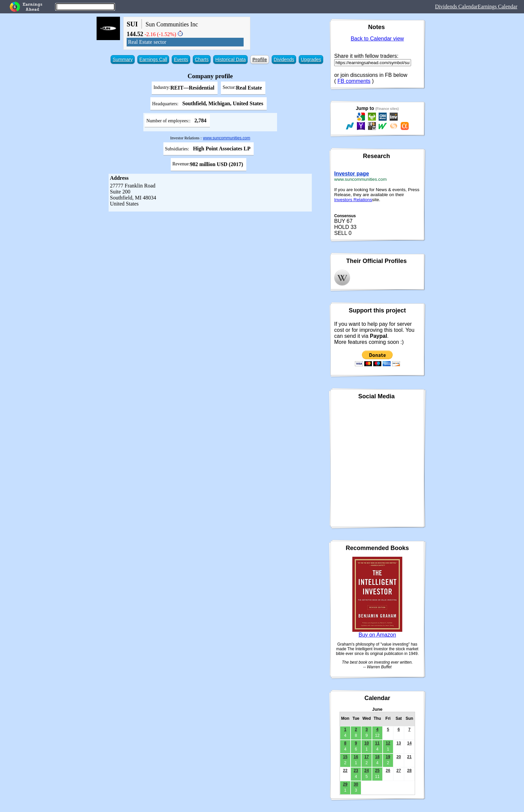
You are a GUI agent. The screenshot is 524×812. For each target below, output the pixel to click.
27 (399, 771)
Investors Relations (353, 200)
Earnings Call (153, 59)
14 (409, 743)
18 (377, 757)
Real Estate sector (147, 42)
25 (377, 771)
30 (356, 784)
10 (366, 743)
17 (366, 757)
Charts (202, 59)
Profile (260, 59)
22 (345, 771)
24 (366, 771)
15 (345, 757)
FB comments (354, 81)
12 (388, 743)
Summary (123, 59)
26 (388, 771)
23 (356, 771)
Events (181, 59)
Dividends (284, 59)
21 (409, 757)
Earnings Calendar (497, 7)
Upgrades (311, 59)
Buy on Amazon (377, 635)
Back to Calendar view (377, 39)
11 (377, 743)
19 (388, 757)
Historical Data (230, 59)
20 (399, 757)
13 (399, 743)
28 (409, 771)
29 (345, 784)
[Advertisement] (210, 262)
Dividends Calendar (456, 7)
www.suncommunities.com (226, 138)
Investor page (352, 174)
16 (356, 757)
